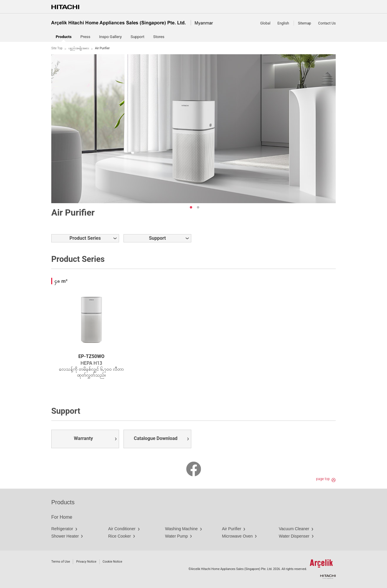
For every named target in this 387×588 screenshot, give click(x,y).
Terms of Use (61, 562)
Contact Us (327, 23)
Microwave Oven (237, 536)
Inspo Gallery (110, 37)
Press (85, 37)
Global (265, 23)
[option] (193, 129)
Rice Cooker (120, 536)
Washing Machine (181, 529)
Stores (159, 37)
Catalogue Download (156, 438)
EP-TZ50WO (92, 356)
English (283, 23)
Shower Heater (65, 536)
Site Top (57, 48)
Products (63, 502)
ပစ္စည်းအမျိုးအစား (79, 48)
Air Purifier (232, 529)
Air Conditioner (122, 529)
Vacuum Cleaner (294, 529)
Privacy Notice (86, 562)
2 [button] (198, 207)
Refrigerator (62, 529)
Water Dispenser (294, 536)
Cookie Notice (112, 562)
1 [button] (191, 207)
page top (323, 479)
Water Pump (176, 536)
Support (137, 37)
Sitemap (305, 23)
